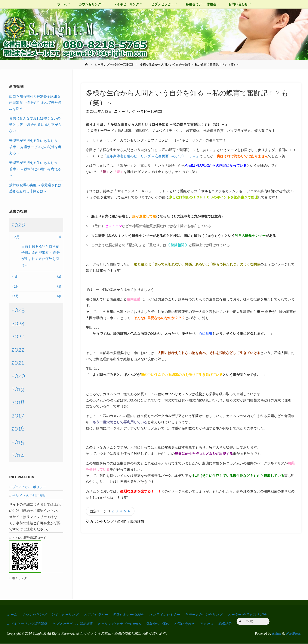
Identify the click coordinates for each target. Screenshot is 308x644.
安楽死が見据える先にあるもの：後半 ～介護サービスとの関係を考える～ (35, 147)
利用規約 (231, 624)
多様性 (122, 522)
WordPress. (293, 634)
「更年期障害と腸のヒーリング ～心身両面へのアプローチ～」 (151, 156)
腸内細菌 (137, 522)
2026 (18, 225)
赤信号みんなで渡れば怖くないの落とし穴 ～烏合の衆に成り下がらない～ (35, 125)
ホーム (12, 615)
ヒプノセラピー (97, 615)
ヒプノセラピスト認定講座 (74, 624)
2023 (18, 336)
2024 (18, 323)
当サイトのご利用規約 (29, 496)
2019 (18, 389)
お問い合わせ (189, 624)
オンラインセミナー (167, 615)
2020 (18, 376)
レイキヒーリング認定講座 (27, 624)
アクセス (212, 624)
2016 (18, 429)
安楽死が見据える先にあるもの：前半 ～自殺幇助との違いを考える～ (35, 169)
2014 (18, 455)
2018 (18, 402)
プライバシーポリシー (29, 487)
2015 (18, 442)
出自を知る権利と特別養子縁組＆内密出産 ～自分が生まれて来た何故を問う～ (35, 103)
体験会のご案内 (161, 624)
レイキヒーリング (66, 615)
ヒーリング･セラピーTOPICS (114, 65)
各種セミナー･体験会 (130, 615)
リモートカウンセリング (207, 615)
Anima (276, 634)
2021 (18, 363)
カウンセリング (102, 522)
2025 (18, 310)
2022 (18, 350)
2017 (18, 415)
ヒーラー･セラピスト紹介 (251, 615)
